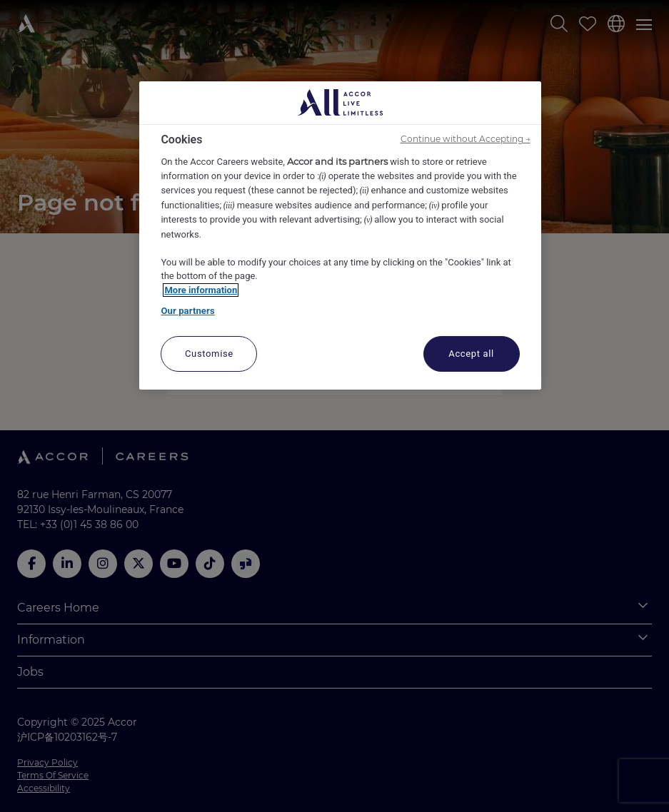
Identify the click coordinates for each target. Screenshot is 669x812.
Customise (209, 354)
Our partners (187, 311)
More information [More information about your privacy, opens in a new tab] (201, 290)
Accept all (471, 354)
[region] (340, 235)
